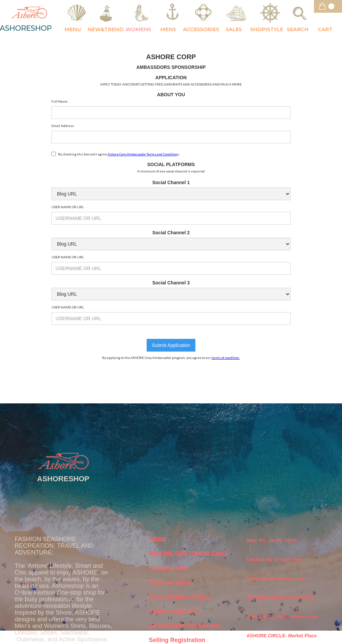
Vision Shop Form (175, 611)
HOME (158, 539)
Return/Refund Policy (180, 597)
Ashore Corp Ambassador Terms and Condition (143, 154)
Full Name (59, 101)
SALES (234, 29)
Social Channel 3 (171, 283)
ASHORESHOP (63, 479)
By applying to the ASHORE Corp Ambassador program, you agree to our (171, 358)
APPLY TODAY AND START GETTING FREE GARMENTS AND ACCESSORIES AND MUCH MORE (171, 84)
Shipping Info (168, 568)
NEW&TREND (106, 29)
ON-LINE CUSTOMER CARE (189, 554)
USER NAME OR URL (68, 207)
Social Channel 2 (171, 233)
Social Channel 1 (171, 182)
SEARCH (298, 29)
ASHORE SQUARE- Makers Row (282, 617)
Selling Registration (177, 640)
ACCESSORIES (201, 29)
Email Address (63, 126)
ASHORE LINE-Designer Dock (280, 598)
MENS (168, 29)
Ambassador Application (184, 626)
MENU (73, 29)
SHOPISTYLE (267, 29)
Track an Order (170, 583)
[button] (328, 6)
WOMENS (138, 29)
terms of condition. (226, 358)
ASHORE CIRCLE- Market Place (282, 636)
